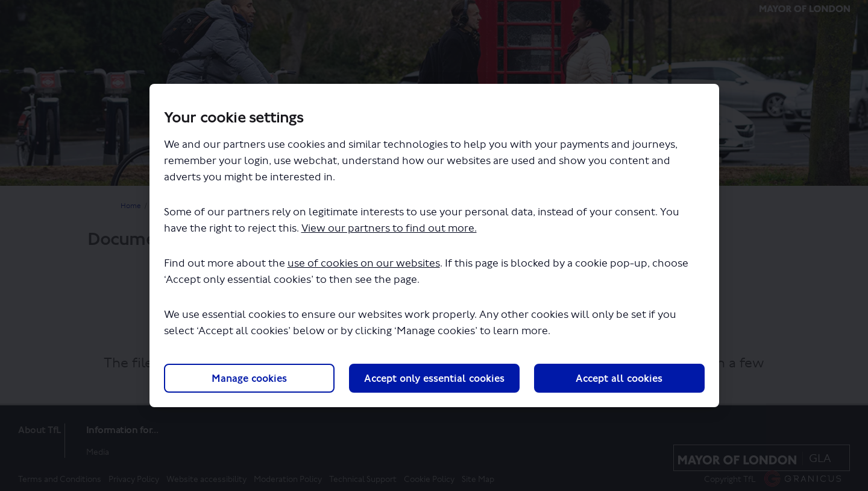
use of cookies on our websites (364, 263)
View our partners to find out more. (389, 228)
